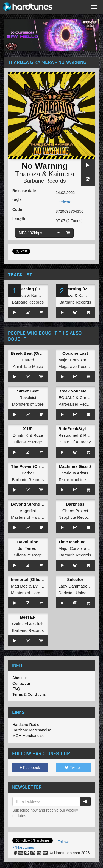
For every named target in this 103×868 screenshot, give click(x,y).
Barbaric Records (45, 181)
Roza (38, 435)
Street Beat (28, 391)
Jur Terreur (28, 548)
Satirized (20, 624)
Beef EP (28, 617)
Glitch (38, 624)
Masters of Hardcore (30, 517)
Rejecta (90, 435)
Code (17, 209)
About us (20, 678)
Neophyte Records (76, 517)
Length (19, 219)
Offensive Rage (28, 442)
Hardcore (64, 202)
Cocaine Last (75, 353)
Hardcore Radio (26, 725)
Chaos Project (75, 511)
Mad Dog (19, 586)
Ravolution (28, 542)
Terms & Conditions (29, 694)
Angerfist (28, 511)
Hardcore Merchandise (32, 730)
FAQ (16, 689)
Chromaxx (89, 398)
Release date (24, 191)
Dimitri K (20, 435)
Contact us (22, 683)
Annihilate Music (28, 366)
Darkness (75, 504)
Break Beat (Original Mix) (35, 353)
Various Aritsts (75, 473)
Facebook (30, 768)
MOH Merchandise (28, 736)
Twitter (73, 768)
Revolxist (28, 398)
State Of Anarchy (75, 442)
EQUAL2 (67, 398)
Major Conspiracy (75, 360)
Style (17, 200)
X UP (28, 429)
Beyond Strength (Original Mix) (41, 504)
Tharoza (28, 174)
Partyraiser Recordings (80, 404)
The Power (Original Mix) (35, 466)
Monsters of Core (28, 404)
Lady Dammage (73, 586)
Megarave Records (76, 366)
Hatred (28, 360)
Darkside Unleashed (77, 593)
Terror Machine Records (80, 480)
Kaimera (61, 174)
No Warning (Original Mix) (36, 289)
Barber (28, 473)
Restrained (69, 435)
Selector (75, 579)
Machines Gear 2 (75, 466)
